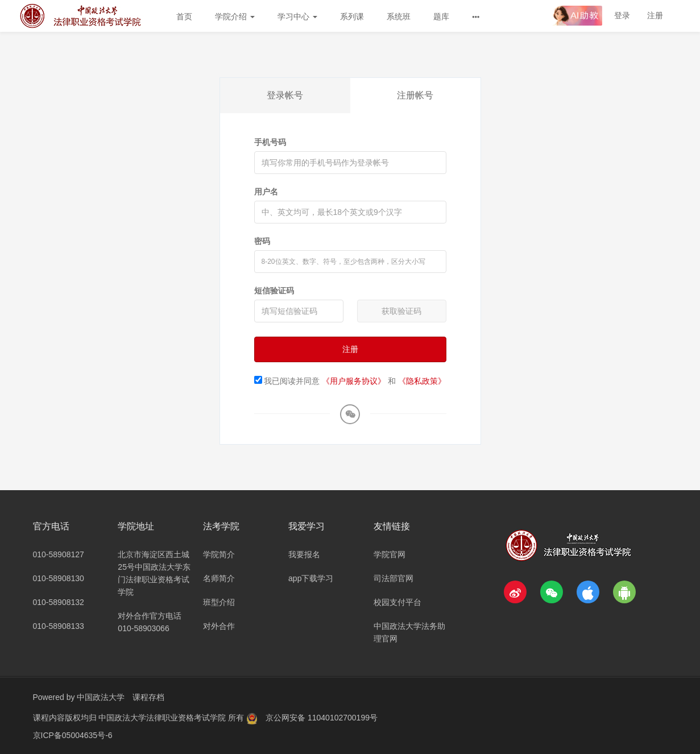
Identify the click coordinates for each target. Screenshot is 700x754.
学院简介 (219, 554)
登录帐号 (285, 95)
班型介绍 (219, 602)
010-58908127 (59, 554)
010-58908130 (59, 578)
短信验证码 (274, 291)
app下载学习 (311, 578)
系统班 (399, 16)
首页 (184, 16)
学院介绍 (235, 16)
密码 (262, 241)
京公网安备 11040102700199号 (322, 717)
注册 (655, 15)
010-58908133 (59, 626)
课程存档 (148, 697)
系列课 (352, 16)
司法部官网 (394, 578)
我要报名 (304, 554)
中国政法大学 (101, 697)
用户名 (266, 192)
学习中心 (297, 16)
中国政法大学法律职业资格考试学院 (163, 717)
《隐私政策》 (422, 381)
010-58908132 (59, 602)
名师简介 (219, 578)
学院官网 (390, 554)
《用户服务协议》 (354, 381)
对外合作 (219, 626)
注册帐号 (415, 95)
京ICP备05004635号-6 (73, 734)
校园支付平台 (397, 602)
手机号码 (270, 142)
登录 (622, 15)
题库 (441, 16)
